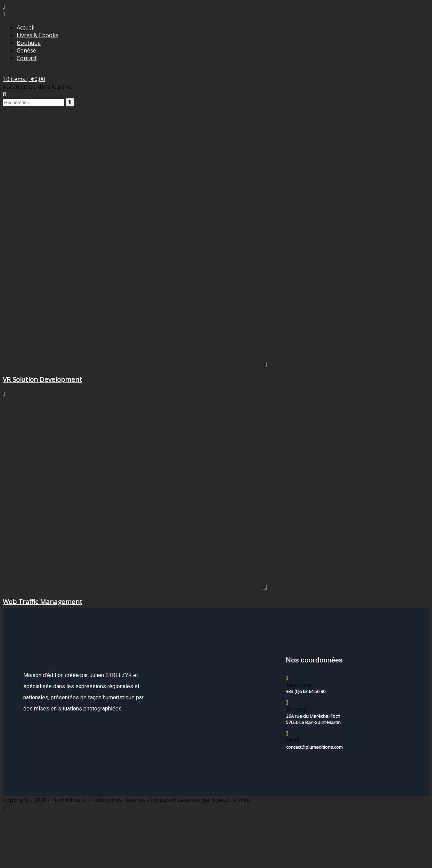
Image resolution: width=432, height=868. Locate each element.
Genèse (26, 50)
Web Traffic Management (43, 601)
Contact (27, 58)
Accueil (26, 27)
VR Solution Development (42, 379)
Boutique (29, 43)
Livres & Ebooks (38, 35)
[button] (24, 79)
